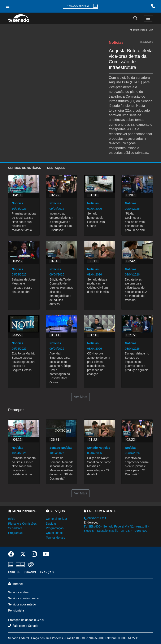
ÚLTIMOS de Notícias (25, 168)
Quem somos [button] (55, 533)
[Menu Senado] (8, 6)
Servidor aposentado (22, 605)
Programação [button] (55, 528)
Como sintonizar (56, 519)
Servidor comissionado (24, 598)
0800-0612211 (95, 518)
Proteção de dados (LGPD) (26, 620)
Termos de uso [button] (56, 538)
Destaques (56, 168)
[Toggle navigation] (148, 18)
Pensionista (16, 611)
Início (12, 519)
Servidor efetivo (19, 592)
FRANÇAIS (47, 572)
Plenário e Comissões (22, 524)
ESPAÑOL (30, 572)
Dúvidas (51, 524)
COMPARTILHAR (141, 30)
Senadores (15, 528)
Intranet (16, 584)
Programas (15, 533)
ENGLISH (14, 572)
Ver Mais (80, 397)
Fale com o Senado (23, 626)
